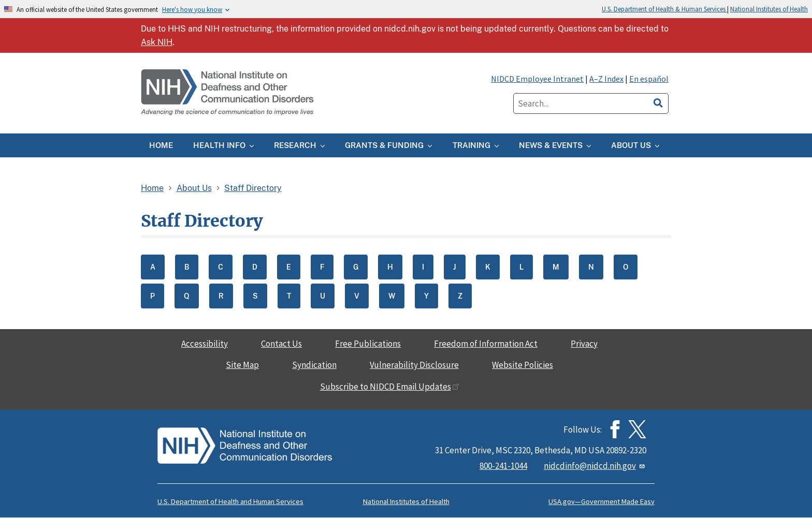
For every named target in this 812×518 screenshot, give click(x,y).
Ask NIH (157, 42)
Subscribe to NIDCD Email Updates (390, 387)
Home (152, 188)
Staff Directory (253, 188)
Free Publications (368, 344)
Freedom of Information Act (486, 344)
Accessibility (205, 344)
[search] (658, 101)
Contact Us (281, 344)
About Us (194, 188)
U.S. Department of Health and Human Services (230, 501)
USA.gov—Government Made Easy (601, 501)
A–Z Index (606, 79)
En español (649, 79)
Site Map (242, 365)
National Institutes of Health (769, 9)
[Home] (228, 93)
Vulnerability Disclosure (414, 365)
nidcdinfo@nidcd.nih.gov (595, 466)
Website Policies (523, 365)
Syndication (314, 365)
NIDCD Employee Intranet (537, 79)
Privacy (584, 344)
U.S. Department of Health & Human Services (664, 9)
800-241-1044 (503, 466)
